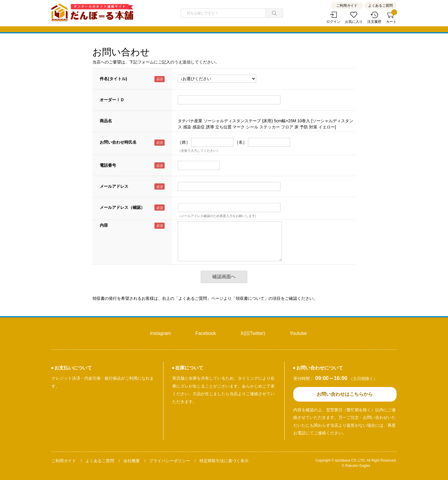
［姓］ (184, 142)
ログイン (333, 22)
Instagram (160, 333)
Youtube (298, 333)
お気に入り (354, 22)
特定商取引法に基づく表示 (224, 461)
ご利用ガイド (347, 6)
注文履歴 (374, 22)
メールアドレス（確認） (122, 207)
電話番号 (108, 165)
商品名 (106, 121)
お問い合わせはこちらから (345, 394)
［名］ (241, 142)
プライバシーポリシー (170, 461)
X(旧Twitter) (253, 333)
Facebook (206, 333)
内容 (104, 225)
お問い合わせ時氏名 (118, 142)
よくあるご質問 (380, 6)
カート (391, 18)
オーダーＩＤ (112, 100)
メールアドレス (114, 186)
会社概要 (132, 461)
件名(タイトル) (113, 79)
